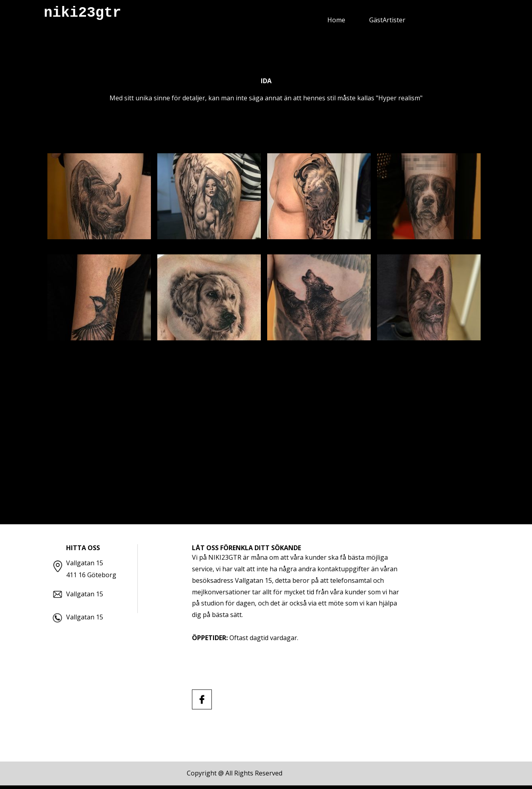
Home (336, 20)
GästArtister (387, 20)
